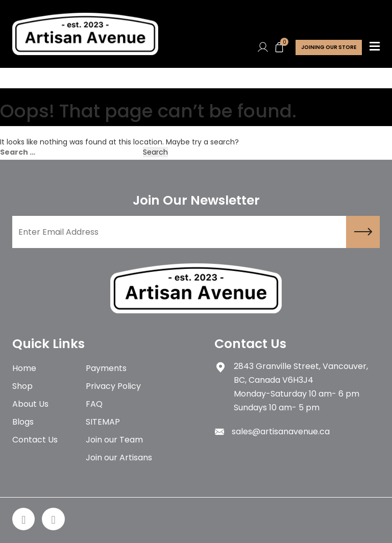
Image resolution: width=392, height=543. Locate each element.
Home (24, 368)
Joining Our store (329, 47)
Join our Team (114, 440)
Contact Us (35, 440)
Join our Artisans (119, 458)
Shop (22, 386)
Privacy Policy (113, 386)
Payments (106, 368)
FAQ (94, 404)
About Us (30, 404)
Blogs (23, 422)
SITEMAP (103, 422)
